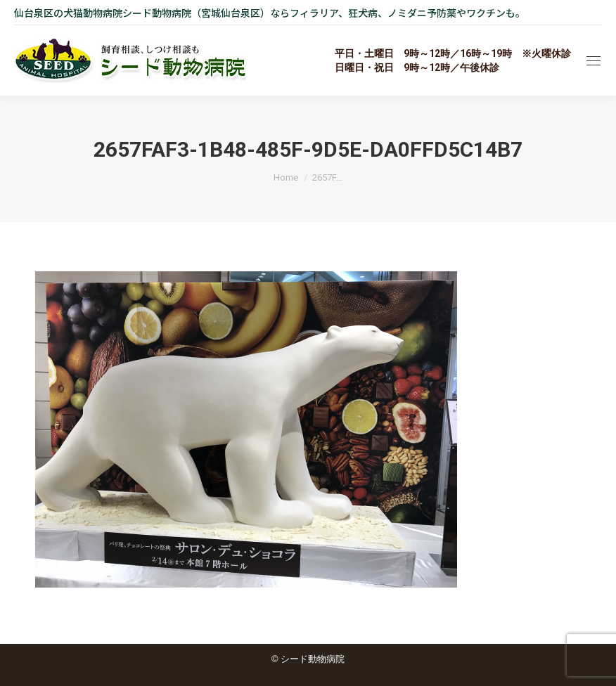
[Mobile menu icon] (593, 61)
